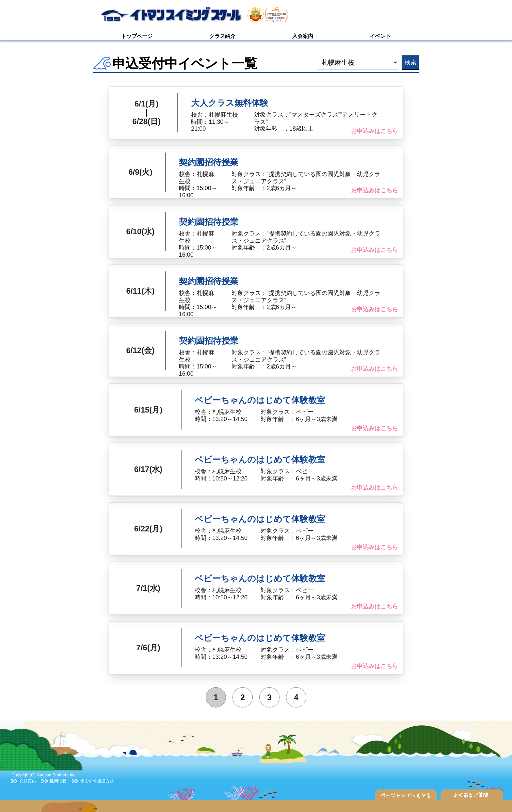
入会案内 (303, 36)
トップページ (137, 36)
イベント (380, 36)
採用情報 (58, 781)
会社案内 (28, 781)
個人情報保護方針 (97, 781)
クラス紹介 (222, 36)
